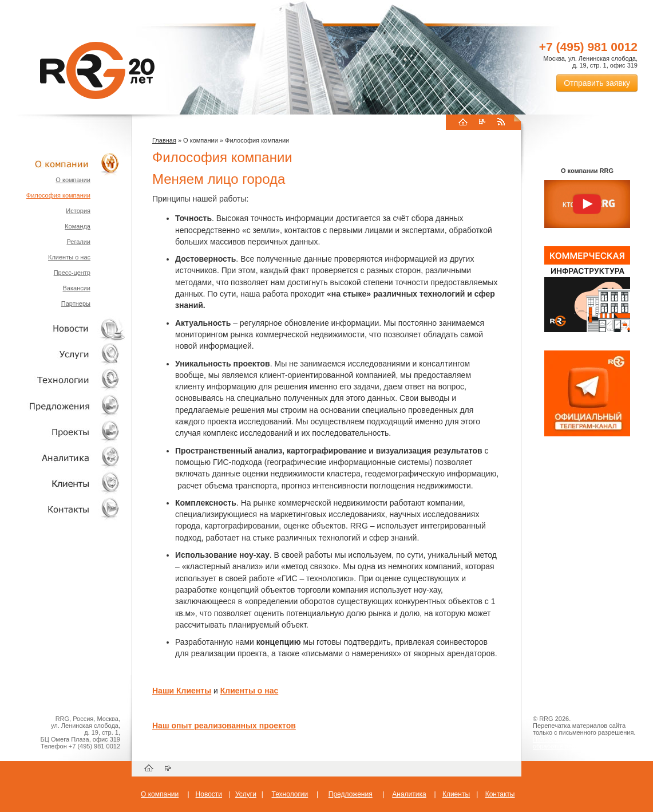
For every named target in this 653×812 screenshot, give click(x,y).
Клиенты (63, 483)
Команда (78, 226)
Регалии (78, 242)
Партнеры (76, 303)
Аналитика (63, 457)
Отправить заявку (597, 83)
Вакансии (77, 288)
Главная (164, 140)
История (78, 211)
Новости (66, 328)
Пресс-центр (72, 273)
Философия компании (58, 195)
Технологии (63, 380)
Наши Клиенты (182, 691)
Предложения (351, 794)
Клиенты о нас (69, 257)
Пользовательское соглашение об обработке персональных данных (583, 743)
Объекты (63, 406)
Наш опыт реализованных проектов (224, 726)
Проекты (63, 431)
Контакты (63, 509)
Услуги (63, 354)
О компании (63, 163)
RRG (97, 70)
